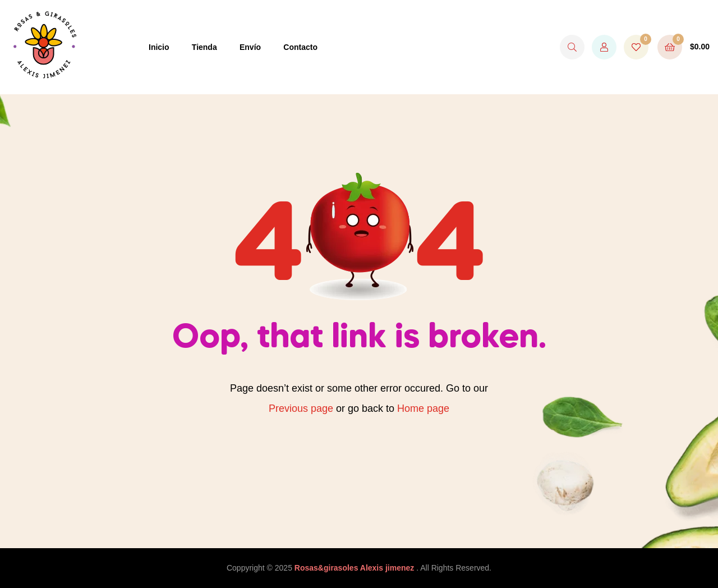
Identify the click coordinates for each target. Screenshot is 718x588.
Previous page (301, 408)
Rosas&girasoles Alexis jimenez (355, 568)
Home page (423, 408)
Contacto (300, 47)
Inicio (159, 47)
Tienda (204, 47)
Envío (250, 47)
